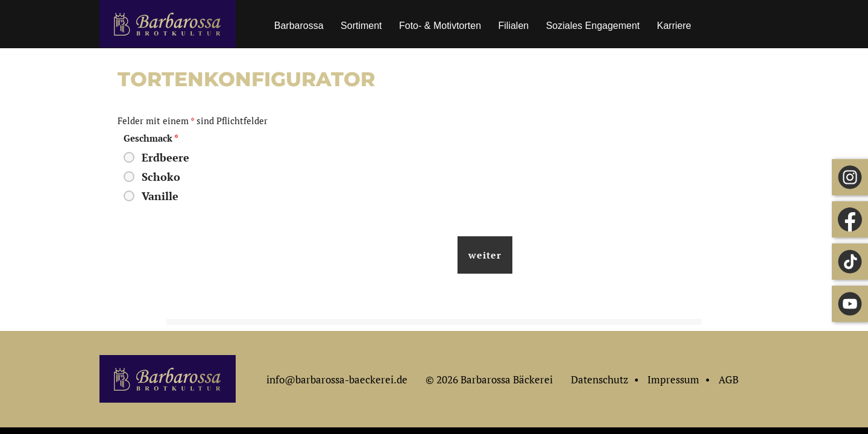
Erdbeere (165, 157)
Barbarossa (299, 26)
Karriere (674, 26)
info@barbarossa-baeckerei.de (337, 379)
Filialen (514, 26)
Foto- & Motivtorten (440, 26)
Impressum (673, 379)
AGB (728, 379)
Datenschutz (599, 379)
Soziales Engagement (593, 26)
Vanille (160, 196)
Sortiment (361, 26)
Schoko (161, 177)
